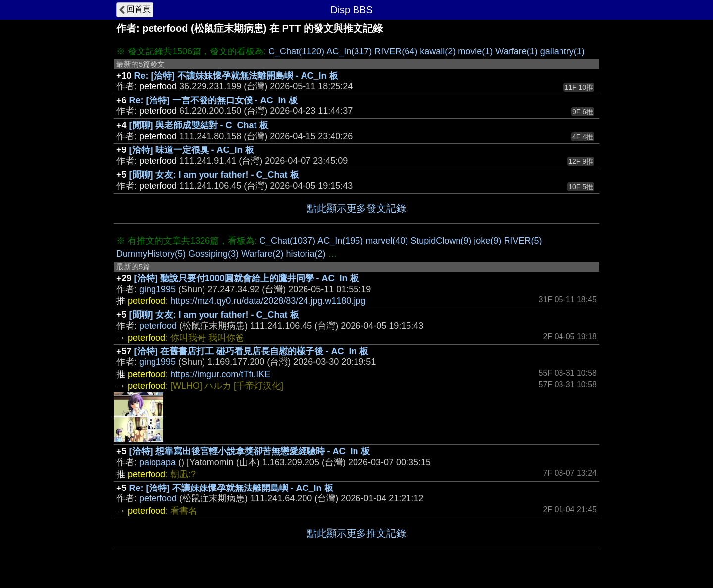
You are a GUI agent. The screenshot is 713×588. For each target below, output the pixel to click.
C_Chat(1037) (287, 241)
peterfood (158, 326)
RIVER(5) (523, 241)
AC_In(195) (340, 241)
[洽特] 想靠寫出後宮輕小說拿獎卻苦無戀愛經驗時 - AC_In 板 (250, 451)
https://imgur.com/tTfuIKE (220, 374)
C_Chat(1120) (296, 51)
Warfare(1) (516, 51)
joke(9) (487, 241)
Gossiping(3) (213, 254)
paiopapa (157, 462)
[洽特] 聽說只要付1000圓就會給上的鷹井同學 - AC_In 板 (247, 278)
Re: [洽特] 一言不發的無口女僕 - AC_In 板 (213, 100)
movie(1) (475, 51)
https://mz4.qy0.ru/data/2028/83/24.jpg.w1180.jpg (268, 301)
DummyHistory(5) (151, 254)
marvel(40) (387, 241)
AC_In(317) (349, 51)
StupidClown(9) (441, 241)
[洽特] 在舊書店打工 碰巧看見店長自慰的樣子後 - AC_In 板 (251, 351)
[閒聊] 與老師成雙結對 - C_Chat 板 (199, 125)
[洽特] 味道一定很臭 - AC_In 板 (192, 150)
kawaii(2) (438, 51)
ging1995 (157, 289)
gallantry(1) (562, 51)
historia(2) (306, 254)
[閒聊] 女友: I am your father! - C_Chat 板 (214, 175)
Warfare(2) (262, 254)
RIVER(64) (396, 51)
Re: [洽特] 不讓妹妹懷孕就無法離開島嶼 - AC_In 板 (236, 76)
